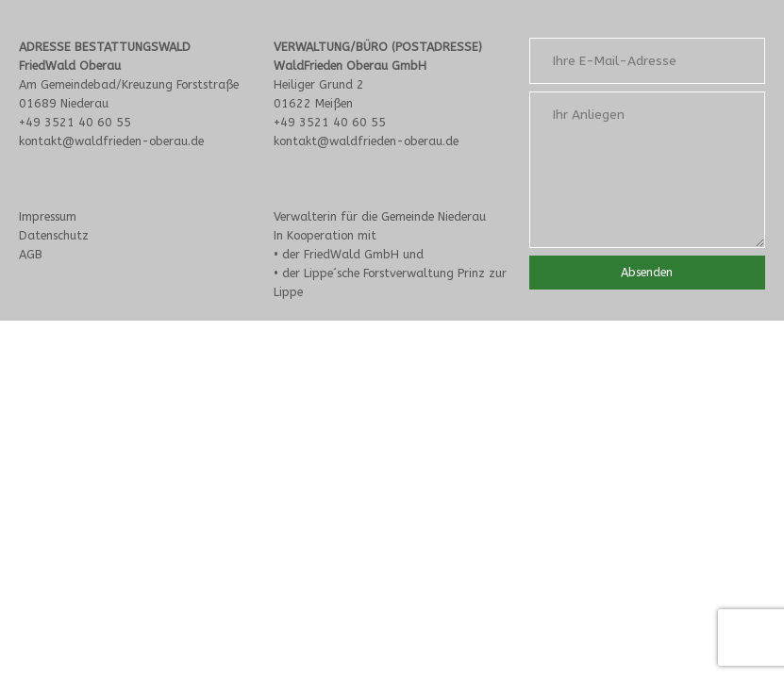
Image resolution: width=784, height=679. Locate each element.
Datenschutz (54, 235)
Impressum (48, 216)
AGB (31, 254)
